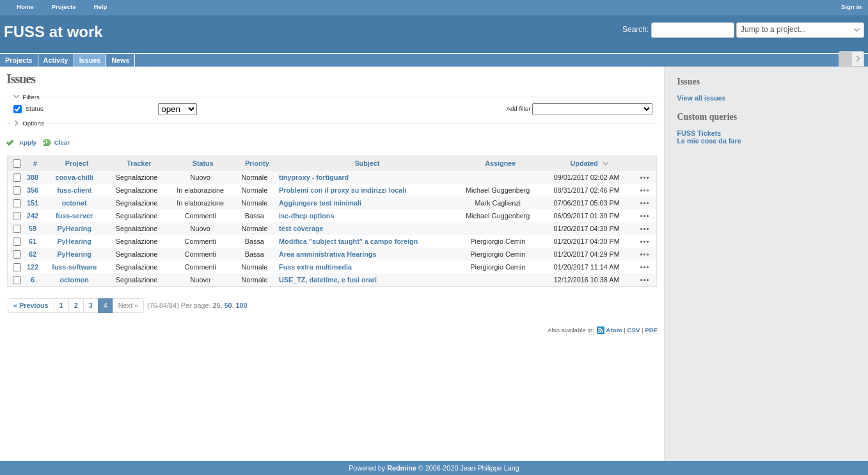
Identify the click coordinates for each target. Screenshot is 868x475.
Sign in (851, 7)
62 (33, 254)
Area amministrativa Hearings (327, 254)
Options (33, 123)
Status (33, 109)
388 (33, 177)
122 (33, 267)
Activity (56, 60)
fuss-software (74, 267)
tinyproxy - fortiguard (314, 177)
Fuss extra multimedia (315, 267)
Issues (90, 60)
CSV (633, 330)
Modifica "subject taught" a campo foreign (348, 241)
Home (25, 7)
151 (33, 203)
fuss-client (74, 190)
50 (228, 305)
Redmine (402, 468)
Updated (584, 163)
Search (635, 29)
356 (33, 190)
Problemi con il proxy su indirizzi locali (343, 190)
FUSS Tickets (699, 133)
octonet (75, 203)
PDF (651, 330)
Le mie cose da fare (709, 141)
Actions (645, 177)
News (120, 60)
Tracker (139, 163)
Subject (367, 163)
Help (101, 7)
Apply (28, 142)
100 (242, 305)
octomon (74, 280)
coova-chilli (74, 177)
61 (33, 241)
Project (77, 163)
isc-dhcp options (306, 216)
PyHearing (74, 229)
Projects (64, 7)
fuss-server (74, 216)
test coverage (301, 229)
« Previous (31, 305)
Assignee (500, 163)
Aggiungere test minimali (320, 203)
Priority (257, 163)
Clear (62, 142)
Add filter (518, 109)
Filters (31, 97)
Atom (614, 330)
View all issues (701, 98)
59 (33, 229)
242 (33, 216)
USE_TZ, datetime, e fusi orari (328, 280)
